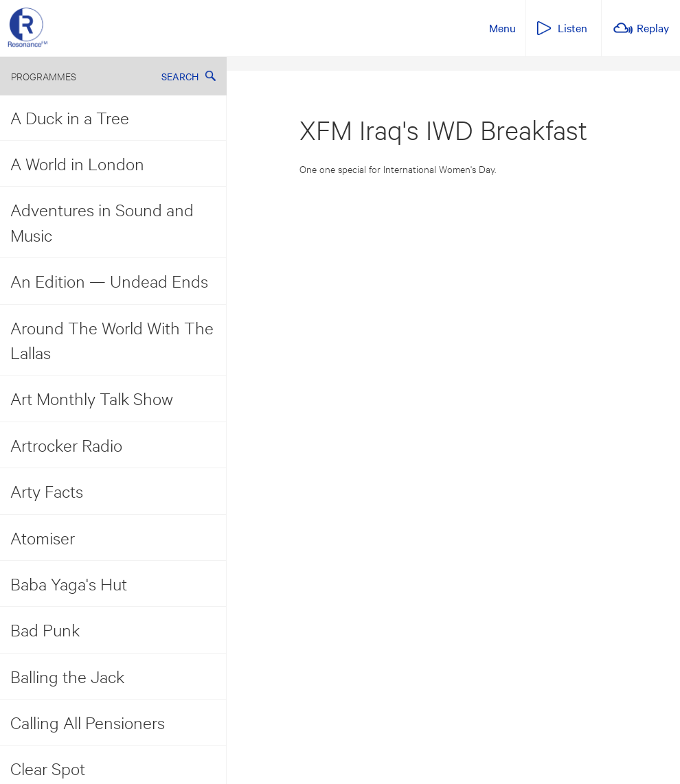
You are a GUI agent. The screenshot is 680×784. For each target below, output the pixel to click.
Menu (502, 27)
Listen (573, 27)
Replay (653, 27)
